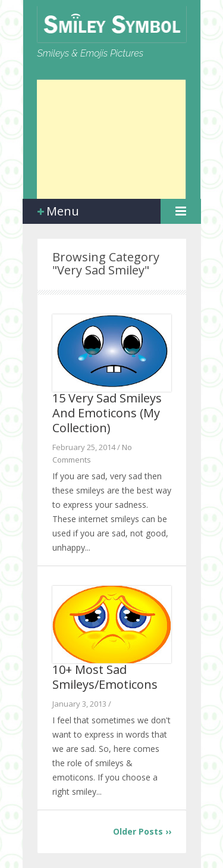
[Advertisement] (111, 139)
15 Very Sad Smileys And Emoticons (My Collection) (107, 413)
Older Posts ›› (142, 831)
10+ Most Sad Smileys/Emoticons (105, 677)
